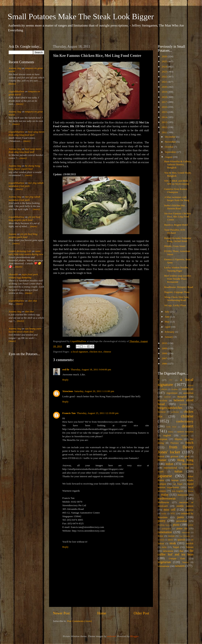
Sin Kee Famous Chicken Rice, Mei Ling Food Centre (178, 216)
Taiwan (189, 547)
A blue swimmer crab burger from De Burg (177, 199)
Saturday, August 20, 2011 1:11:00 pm (94, 391)
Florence (174, 443)
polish (191, 525)
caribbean (175, 412)
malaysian (183, 495)
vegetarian (164, 562)
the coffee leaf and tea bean (176, 553)
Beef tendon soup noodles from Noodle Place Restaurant (178, 279)
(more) (12, 84)
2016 (165, 107)
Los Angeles (178, 491)
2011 (165, 132)
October (169, 147)
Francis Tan (69, 413)
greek (187, 456)
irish (187, 468)
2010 (165, 343)
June (168, 317)
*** (171, 380)
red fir (66, 369)
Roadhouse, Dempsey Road (179, 287)
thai (181, 551)
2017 (165, 102)
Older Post (141, 613)
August (169, 157)
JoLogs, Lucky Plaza (175, 305)
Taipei (176, 547)
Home (102, 613)
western (180, 566)
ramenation (165, 532)
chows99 (13, 274)
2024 (165, 67)
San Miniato (185, 536)
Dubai (171, 432)
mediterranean (167, 499)
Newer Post (61, 613)
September (171, 152)
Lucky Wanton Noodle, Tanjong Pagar (176, 269)
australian (188, 393)
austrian (168, 397)
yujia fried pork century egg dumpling (23, 276)
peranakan (182, 521)
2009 (165, 348)
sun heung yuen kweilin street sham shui (25, 330)
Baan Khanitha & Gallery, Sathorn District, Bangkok (178, 164)
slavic (170, 540)
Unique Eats (177, 558)
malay (165, 495)
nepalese (189, 510)
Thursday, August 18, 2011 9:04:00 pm (91, 369)
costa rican (171, 427)
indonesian (188, 464)
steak (173, 543)
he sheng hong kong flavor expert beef (24, 167)
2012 (165, 127)
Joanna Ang (15, 68)
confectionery (185, 421)
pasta (181, 517)
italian (178, 471)
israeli (161, 472)
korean (175, 480)
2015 (165, 112)
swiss (164, 547)
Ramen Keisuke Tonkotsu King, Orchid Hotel (178, 240)
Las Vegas (178, 484)
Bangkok (182, 397)
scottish (161, 540)
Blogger (134, 636)
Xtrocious (68, 391)
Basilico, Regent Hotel (176, 225)
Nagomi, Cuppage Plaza (177, 292)
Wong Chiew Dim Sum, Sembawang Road (177, 299)
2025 (165, 61)
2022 (165, 77)
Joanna (13, 234)
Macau (191, 491)
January (169, 337)
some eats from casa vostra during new (26, 253)
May (168, 322)
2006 (165, 364)
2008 (165, 353)
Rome (161, 536)
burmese (162, 412)
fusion (161, 456)
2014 (165, 117)
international (170, 468)
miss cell (169, 510)
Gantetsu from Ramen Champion (176, 191)
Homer (162, 460)
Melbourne (163, 502)
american (188, 389)
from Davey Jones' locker (176, 450)
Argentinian (172, 393)
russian (171, 536)
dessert (188, 426)
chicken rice (96, 352)
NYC (173, 514)
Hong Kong (185, 460)
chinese (107, 352)
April (168, 327)
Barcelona (162, 401)
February (170, 332)
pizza (176, 525)
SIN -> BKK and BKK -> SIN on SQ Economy (178, 182)
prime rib (182, 528)
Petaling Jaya (163, 525)
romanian (186, 532)
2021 (165, 82)
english (167, 435)
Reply (65, 380)
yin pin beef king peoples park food (24, 218)
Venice (185, 562)
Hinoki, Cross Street (175, 246)
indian (169, 464)
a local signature (79, 352)
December (171, 137)
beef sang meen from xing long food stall (26, 133)
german (174, 456)
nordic (164, 514)
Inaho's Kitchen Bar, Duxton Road (175, 207)
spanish (181, 540)
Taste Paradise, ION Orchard (175, 231)
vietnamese (164, 566)
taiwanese (168, 551)
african (164, 389)
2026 (165, 56)
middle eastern (185, 506)
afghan (191, 385)
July (167, 312)
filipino (179, 439)
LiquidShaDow (16, 91)
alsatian (174, 389)
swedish (190, 543)
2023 (165, 72)
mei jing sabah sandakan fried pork (26, 184)
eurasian (185, 435)
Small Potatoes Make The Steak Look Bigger (81, 17)
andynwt (111, 636)
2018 (165, 97)
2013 (165, 122)
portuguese (166, 528)
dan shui (33, 301)
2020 (165, 87)
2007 (165, 358)
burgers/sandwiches (170, 408)
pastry (162, 521)
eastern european (185, 432)
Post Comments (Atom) (79, 621)
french (189, 443)
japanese (165, 476)
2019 (165, 92)
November (171, 142)
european (162, 439)
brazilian (183, 404)
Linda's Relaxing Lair (20, 251)
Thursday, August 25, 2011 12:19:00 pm (98, 413)
